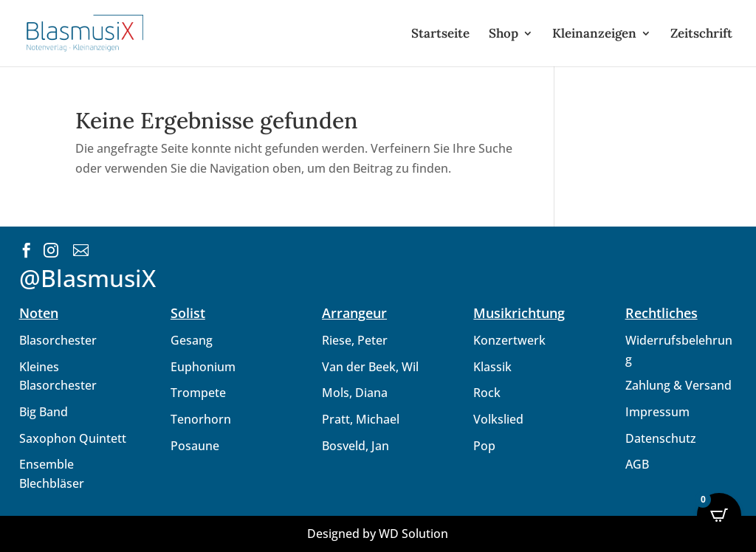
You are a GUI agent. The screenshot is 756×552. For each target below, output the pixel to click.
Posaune (195, 446)
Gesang (192, 340)
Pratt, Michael (361, 419)
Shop (504, 35)
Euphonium (203, 367)
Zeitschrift (701, 35)
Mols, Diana (355, 393)
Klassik (492, 367)
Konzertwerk (509, 340)
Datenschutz (661, 438)
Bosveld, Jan (355, 446)
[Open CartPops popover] (719, 515)
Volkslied (498, 419)
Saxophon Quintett (73, 438)
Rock (487, 393)
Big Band (44, 412)
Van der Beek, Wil (370, 367)
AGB (637, 464)
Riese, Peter (355, 340)
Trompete (198, 393)
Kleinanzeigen (594, 35)
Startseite (440, 35)
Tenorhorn (201, 419)
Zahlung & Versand (678, 385)
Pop (484, 446)
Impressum (657, 412)
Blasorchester (58, 340)
